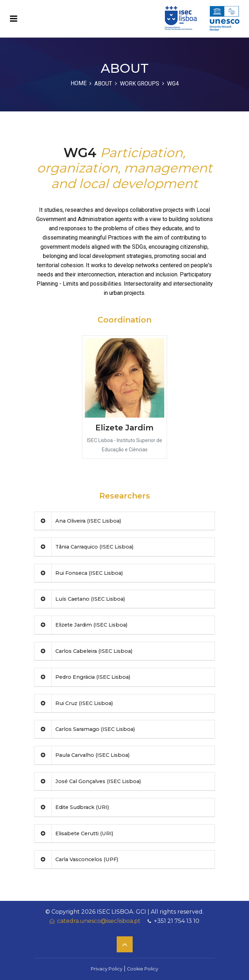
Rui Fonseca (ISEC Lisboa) (79, 573)
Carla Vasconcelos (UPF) (76, 859)
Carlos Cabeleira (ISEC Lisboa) (83, 651)
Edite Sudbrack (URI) (72, 807)
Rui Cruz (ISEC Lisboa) (74, 703)
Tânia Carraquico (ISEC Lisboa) (84, 547)
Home (79, 83)
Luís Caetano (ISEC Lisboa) (80, 599)
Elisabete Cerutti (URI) (74, 833)
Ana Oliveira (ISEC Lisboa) (78, 521)
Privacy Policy (107, 969)
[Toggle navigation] (14, 19)
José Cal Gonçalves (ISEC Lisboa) (88, 781)
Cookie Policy (143, 969)
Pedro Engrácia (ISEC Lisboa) (82, 677)
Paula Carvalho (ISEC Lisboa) (82, 755)
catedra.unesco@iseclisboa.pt (95, 921)
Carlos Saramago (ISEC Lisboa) (85, 729)
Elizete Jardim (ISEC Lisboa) (81, 625)
